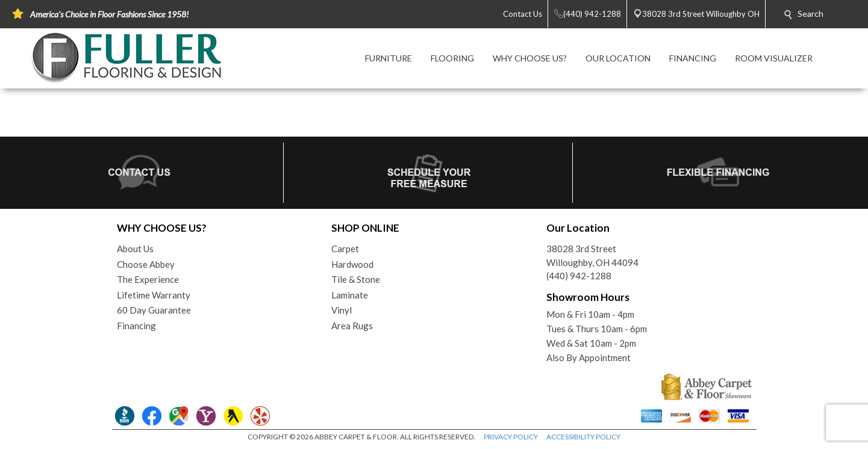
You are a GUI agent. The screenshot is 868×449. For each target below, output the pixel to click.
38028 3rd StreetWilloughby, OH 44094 (592, 255)
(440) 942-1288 (579, 276)
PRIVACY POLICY (511, 437)
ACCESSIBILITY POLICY (583, 437)
